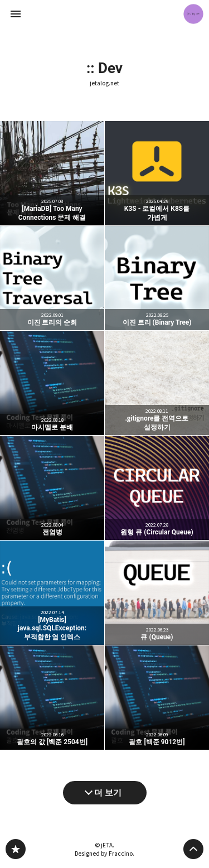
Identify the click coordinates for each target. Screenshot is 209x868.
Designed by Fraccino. (104, 853)
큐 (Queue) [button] (157, 593)
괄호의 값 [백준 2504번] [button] (52, 698)
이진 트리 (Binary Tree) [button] (157, 278)
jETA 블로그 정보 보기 (193, 14)
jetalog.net (104, 83)
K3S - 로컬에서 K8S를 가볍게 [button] (157, 173)
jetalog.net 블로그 (16, 849)
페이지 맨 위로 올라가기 (193, 849)
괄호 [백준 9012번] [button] (157, 698)
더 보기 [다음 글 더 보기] (108, 793)
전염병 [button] (52, 488)
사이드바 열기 (16, 14)
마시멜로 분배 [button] (52, 383)
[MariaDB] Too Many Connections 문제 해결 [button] (52, 173)
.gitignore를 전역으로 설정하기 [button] (157, 383)
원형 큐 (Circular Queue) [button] (157, 488)
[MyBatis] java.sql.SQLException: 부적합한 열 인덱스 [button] (52, 593)
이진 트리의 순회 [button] (52, 278)
